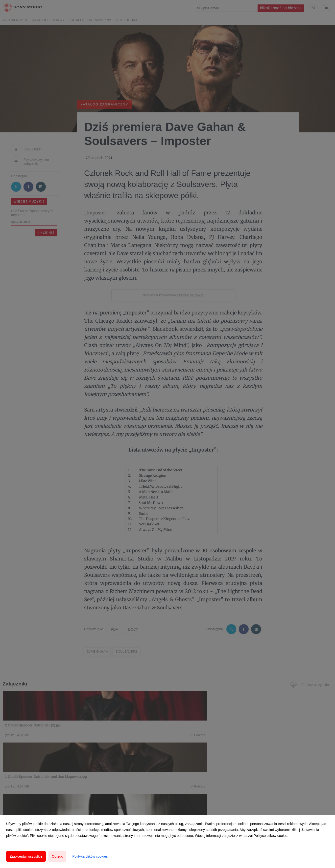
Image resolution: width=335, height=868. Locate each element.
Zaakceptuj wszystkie (26, 856)
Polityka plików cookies (90, 856)
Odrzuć (57, 856)
